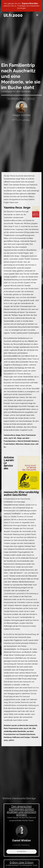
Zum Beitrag (21, 851)
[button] (37, 15)
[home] (13, 15)
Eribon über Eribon (22, 863)
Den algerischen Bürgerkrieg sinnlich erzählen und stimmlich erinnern (21, 811)
